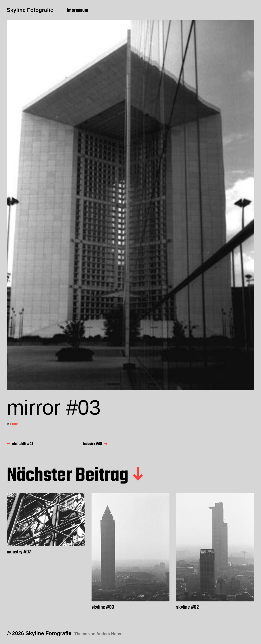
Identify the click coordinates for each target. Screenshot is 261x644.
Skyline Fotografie (30, 10)
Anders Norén (109, 634)
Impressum (77, 11)
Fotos (14, 424)
